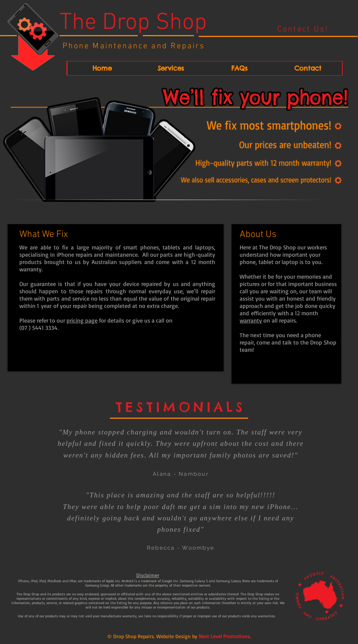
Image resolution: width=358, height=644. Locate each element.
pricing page (82, 320)
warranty (251, 320)
